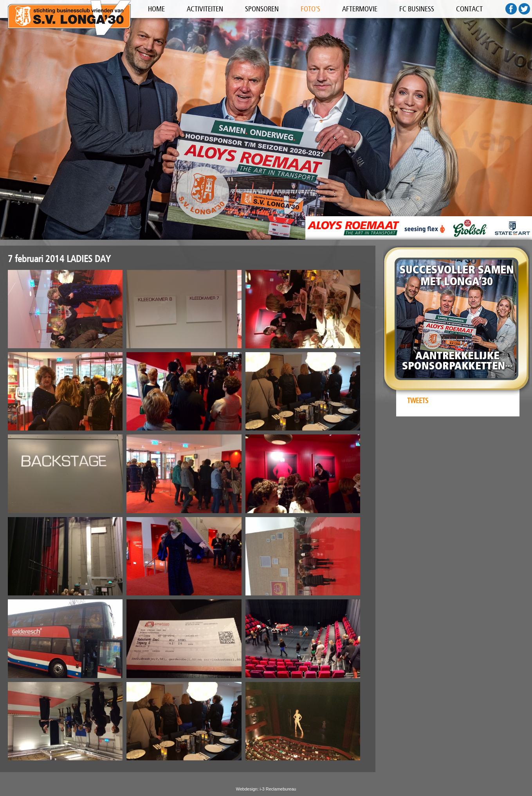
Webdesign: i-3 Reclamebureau (266, 789)
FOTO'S (310, 9)
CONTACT (469, 9)
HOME (156, 9)
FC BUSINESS (417, 9)
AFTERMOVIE (360, 9)
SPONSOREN (262, 9)
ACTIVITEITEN (205, 9)
